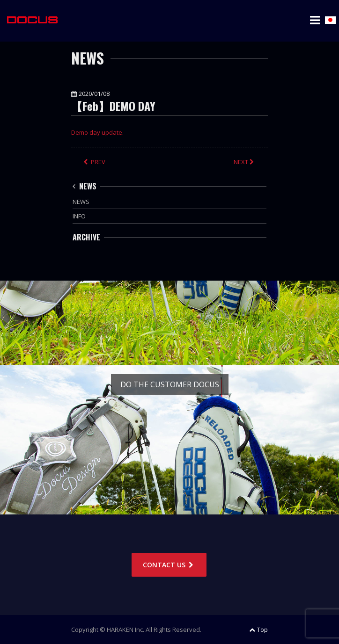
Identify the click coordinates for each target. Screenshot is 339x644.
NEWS (85, 186)
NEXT (245, 162)
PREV (94, 162)
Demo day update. (97, 132)
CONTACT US (169, 565)
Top (258, 630)
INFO (79, 216)
